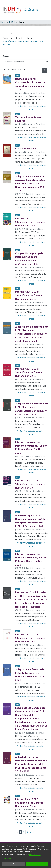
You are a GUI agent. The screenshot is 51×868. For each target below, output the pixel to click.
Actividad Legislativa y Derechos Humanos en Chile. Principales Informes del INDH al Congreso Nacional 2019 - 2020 (31, 764)
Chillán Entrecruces (26, 149)
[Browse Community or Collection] (26, 62)
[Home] (12, 10)
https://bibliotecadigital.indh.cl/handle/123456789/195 (25, 43)
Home (3, 22)
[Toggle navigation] (44, 10)
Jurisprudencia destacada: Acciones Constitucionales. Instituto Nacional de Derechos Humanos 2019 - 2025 (30, 184)
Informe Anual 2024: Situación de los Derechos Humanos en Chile (30, 295)
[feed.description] (44, 70)
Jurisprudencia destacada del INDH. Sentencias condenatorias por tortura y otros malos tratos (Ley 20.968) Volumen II (32, 334)
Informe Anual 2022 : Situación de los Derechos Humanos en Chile (30, 484)
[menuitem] (29, 10)
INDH (12, 22)
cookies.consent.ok (37, 864)
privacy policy (35, 855)
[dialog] (26, 856)
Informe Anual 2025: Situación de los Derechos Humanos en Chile (30, 222)
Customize (6, 858)
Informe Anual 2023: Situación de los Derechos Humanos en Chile (30, 372)
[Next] (34, 832)
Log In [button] (35, 10)
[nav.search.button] (25, 10)
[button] (32, 108)
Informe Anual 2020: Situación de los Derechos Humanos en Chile (30, 803)
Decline (13, 864)
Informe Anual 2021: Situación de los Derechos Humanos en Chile (30, 638)
